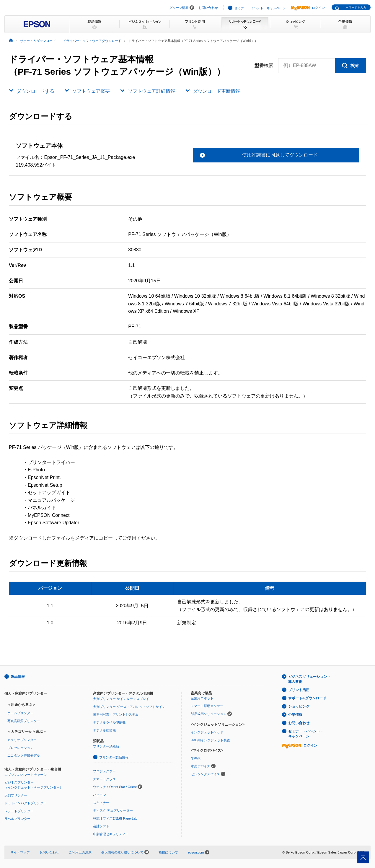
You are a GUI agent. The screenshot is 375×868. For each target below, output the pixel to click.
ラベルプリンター (17, 819)
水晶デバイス (200, 766)
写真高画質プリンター (24, 721)
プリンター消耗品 (106, 746)
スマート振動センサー (207, 706)
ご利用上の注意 (80, 852)
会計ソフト (101, 826)
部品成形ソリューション (209, 714)
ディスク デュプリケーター (113, 810)
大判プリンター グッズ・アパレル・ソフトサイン (129, 707)
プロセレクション (20, 748)
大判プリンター (16, 795)
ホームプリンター (20, 713)
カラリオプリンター (22, 740)
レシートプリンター (19, 811)
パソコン (100, 795)
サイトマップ (20, 852)
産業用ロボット (202, 698)
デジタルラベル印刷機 (109, 722)
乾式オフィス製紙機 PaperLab (115, 818)
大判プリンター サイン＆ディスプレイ (121, 699)
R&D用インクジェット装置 (210, 740)
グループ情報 (179, 8)
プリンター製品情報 (114, 757)
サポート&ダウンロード (307, 698)
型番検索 (264, 66)
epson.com (196, 852)
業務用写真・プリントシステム (116, 714)
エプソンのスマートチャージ (26, 775)
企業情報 (295, 715)
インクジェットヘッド (207, 732)
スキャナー (101, 803)
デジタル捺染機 (104, 730)
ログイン (308, 8)
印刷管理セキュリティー (111, 834)
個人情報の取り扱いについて (125, 852)
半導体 (196, 758)
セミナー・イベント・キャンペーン (260, 8)
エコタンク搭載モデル (24, 755)
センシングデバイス (205, 774)
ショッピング (299, 706)
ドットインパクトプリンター (26, 803)
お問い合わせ (208, 8)
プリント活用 (299, 690)
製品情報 (18, 677)
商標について (168, 852)
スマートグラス (104, 779)
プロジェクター (104, 771)
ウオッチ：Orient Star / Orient (115, 787)
